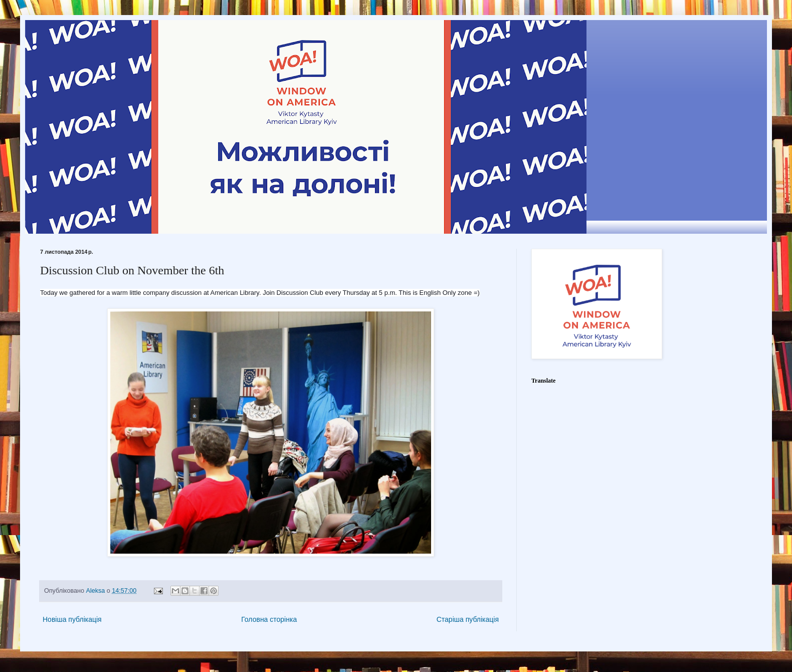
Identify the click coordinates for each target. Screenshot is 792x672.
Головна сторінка (269, 619)
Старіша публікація (468, 619)
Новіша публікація (72, 619)
